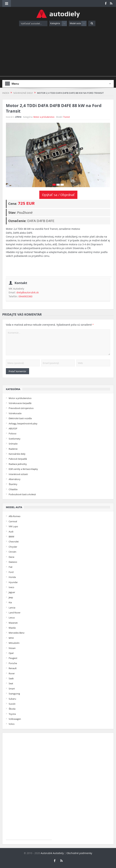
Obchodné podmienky (79, 853)
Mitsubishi (14, 643)
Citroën (12, 552)
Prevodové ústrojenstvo (21, 408)
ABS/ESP (13, 428)
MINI (11, 638)
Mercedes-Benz (17, 633)
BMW (11, 537)
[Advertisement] (58, 52)
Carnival (13, 521)
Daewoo (13, 562)
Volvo (12, 724)
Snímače (13, 444)
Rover (12, 673)
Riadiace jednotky (18, 464)
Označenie (17, 221)
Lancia (12, 608)
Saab (11, 678)
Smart (12, 689)
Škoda (12, 709)
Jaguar (12, 592)
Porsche (13, 663)
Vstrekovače (15, 413)
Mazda (12, 628)
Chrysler (13, 547)
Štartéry (13, 484)
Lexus (12, 618)
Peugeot (13, 658)
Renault (13, 668)
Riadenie (13, 449)
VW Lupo (13, 526)
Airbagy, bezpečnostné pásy (23, 423)
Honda (12, 577)
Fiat (11, 567)
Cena (12, 204)
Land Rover (15, 613)
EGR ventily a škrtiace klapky (23, 469)
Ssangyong (14, 694)
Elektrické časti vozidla (20, 418)
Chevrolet (14, 542)
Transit (66, 117)
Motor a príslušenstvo (44, 117)
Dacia (11, 557)
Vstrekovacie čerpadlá (20, 403)
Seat (11, 683)
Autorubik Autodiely (52, 853)
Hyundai (13, 582)
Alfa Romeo (15, 516)
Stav (12, 213)
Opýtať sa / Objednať (58, 195)
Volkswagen (15, 719)
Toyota (12, 714)
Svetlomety (15, 439)
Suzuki (12, 704)
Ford (11, 572)
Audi (11, 532)
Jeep (11, 597)
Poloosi (12, 433)
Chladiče (13, 489)
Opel (11, 653)
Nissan (12, 648)
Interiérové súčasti (18, 474)
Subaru (12, 699)
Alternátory (15, 479)
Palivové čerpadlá (18, 459)
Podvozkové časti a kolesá (22, 494)
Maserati (13, 623)
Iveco (11, 587)
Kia (10, 602)
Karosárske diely (17, 454)
